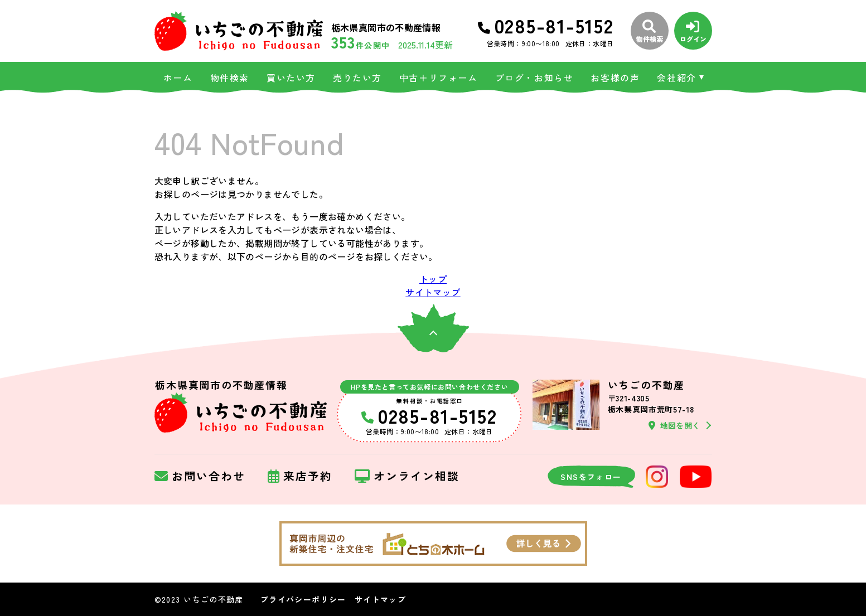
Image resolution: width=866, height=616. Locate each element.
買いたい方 (291, 77)
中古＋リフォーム (439, 77)
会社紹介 (676, 77)
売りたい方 (357, 77)
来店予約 (300, 477)
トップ (433, 279)
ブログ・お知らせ (534, 77)
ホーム (178, 77)
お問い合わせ (200, 477)
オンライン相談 (407, 477)
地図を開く (674, 425)
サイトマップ (433, 292)
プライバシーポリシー (303, 599)
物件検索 (230, 77)
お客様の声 (615, 77)
